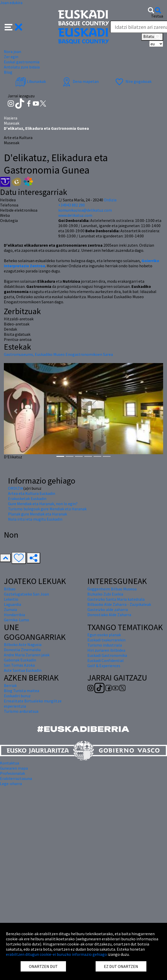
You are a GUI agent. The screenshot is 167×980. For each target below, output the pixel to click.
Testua (157, 16)
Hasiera (11, 118)
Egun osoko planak (104, 635)
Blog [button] (8, 72)
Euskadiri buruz (17, 696)
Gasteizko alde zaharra (108, 609)
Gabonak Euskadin (20, 660)
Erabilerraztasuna (16, 778)
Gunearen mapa (14, 768)
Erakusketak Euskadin (27, 498)
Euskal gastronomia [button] (22, 62)
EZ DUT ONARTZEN (121, 966)
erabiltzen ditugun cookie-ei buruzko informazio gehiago (56, 954)
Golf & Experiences (104, 666)
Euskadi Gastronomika (107, 655)
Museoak (12, 123)
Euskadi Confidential (106, 660)
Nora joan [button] (12, 51)
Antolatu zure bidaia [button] (22, 67)
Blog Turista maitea (22, 691)
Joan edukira (11, 3)
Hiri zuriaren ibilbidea (106, 650)
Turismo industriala (105, 645)
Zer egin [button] (11, 57)
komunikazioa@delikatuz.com (85, 210)
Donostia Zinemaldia (22, 650)
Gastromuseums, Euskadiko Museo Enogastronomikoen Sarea (58, 354)
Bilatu (152, 37)
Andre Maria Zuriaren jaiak (27, 655)
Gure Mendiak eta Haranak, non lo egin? (43, 504)
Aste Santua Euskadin (23, 670)
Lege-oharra (11, 784)
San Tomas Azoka (19, 665)
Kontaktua (10, 763)
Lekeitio (11, 599)
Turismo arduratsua (21, 711)
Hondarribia (14, 615)
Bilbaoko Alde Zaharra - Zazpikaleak (119, 604)
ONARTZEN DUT (43, 966)
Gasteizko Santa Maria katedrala (116, 599)
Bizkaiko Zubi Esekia (105, 594)
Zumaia (10, 609)
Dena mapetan (80, 81)
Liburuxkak (31, 81)
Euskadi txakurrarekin (106, 640)
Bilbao (10, 589)
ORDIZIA (16, 488)
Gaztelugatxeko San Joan (26, 594)
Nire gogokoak (133, 81)
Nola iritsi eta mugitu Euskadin (35, 519)
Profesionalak (12, 773)
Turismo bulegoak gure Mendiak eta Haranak (47, 509)
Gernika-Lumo (16, 620)
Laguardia (12, 604)
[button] (14, 27)
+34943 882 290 (72, 205)
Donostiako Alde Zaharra (109, 615)
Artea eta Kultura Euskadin (32, 493)
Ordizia (110, 200)
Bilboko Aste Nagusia (23, 644)
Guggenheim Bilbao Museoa (112, 589)
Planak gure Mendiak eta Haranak (37, 514)
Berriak (10, 685)
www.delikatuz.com (75, 215)
